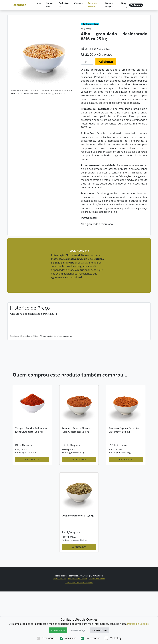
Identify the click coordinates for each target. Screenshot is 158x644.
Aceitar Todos (58, 630)
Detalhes (19, 5)
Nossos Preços (109, 5)
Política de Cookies (138, 624)
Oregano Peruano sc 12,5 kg (78, 568)
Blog (124, 3)
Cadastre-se (64, 5)
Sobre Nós (49, 5)
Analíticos (68, 638)
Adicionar (106, 62)
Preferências (90, 638)
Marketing (113, 638)
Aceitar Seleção (79, 630)
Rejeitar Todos (100, 630)
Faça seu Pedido (93, 5)
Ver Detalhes (32, 512)
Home (38, 3)
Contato (79, 3)
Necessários (46, 638)
